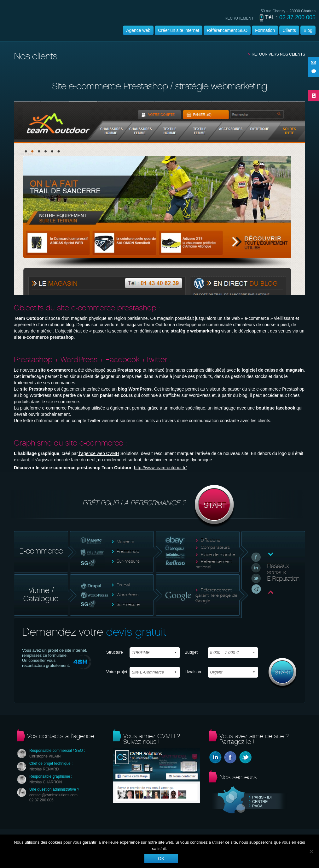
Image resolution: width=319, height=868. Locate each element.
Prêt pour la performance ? (160, 506)
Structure (115, 652)
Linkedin (215, 757)
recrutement (239, 18)
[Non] (311, 851)
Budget (191, 652)
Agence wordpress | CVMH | (53, 26)
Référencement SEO (227, 30)
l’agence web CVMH (99, 453)
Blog (308, 30)
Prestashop (80, 408)
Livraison (193, 672)
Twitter (245, 757)
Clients (289, 30)
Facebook (230, 757)
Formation (265, 30)
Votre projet (117, 672)
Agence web (138, 30)
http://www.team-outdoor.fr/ (160, 468)
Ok (161, 859)
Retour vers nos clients (278, 54)
